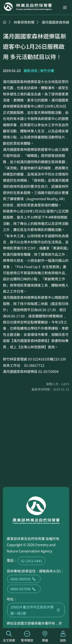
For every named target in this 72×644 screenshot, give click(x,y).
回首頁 (28, 7)
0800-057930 (24, 589)
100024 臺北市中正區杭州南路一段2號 (36, 610)
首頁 (5, 22)
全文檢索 (9, 637)
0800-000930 (24, 579)
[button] (65, 8)
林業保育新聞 (24, 22)
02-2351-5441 (31, 561)
